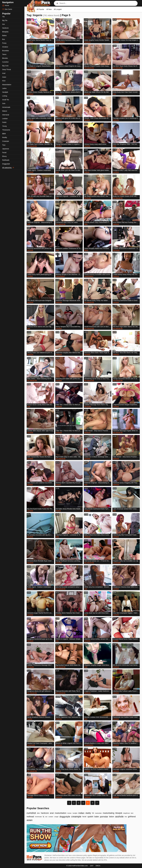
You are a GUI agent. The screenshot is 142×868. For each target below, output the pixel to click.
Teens (4, 54)
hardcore (87, 42)
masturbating (108, 813)
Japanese (6, 149)
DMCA (98, 866)
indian (81, 813)
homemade (117, 563)
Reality (5, 137)
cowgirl (56, 817)
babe (97, 817)
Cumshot (5, 62)
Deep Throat (7, 69)
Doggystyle (6, 164)
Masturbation (7, 85)
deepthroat (126, 813)
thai (126, 817)
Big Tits (5, 20)
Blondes (5, 58)
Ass (3, 24)
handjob (87, 120)
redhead (30, 817)
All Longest (58, 9)
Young (4, 126)
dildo (115, 146)
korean (70, 813)
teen (114, 94)
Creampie (6, 141)
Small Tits (6, 100)
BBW (4, 134)
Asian (4, 77)
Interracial (6, 115)
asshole (119, 817)
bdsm (112, 817)
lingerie (87, 172)
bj (43, 817)
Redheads (6, 160)
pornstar (104, 817)
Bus (4, 39)
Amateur (5, 47)
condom (51, 817)
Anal (4, 73)
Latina (4, 88)
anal (57, 172)
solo (29, 328)
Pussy (4, 43)
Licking (5, 96)
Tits (3, 17)
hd (93, 813)
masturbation (60, 42)
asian (30, 820)
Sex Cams (7, 9)
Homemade (6, 107)
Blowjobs (5, 32)
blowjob (58, 771)
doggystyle (65, 817)
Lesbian (5, 119)
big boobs (88, 198)
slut (46, 817)
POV (4, 81)
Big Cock (5, 66)
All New (49, 9)
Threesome (6, 130)
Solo (4, 103)
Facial (4, 153)
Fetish (4, 122)
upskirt (90, 817)
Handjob (5, 92)
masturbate (98, 813)
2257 (92, 866)
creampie (76, 817)
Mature (5, 111)
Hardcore (5, 28)
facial (84, 817)
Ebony (4, 156)
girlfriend (132, 817)
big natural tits (89, 68)
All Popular (40, 9)
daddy (88, 813)
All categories (8, 168)
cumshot (30, 42)
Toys (4, 145)
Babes (4, 36)
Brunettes (6, 51)
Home (6, 5)
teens (58, 68)
